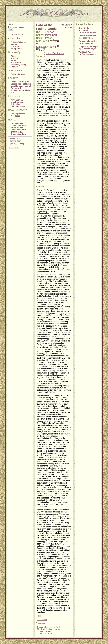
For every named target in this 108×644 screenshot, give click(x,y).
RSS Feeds (14, 144)
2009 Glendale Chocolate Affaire (18, 133)
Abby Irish (15, 104)
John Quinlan (17, 100)
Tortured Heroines (45, 634)
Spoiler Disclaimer (54, 53)
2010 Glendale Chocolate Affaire (18, 129)
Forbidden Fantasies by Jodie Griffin (88, 42)
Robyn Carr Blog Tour (20, 82)
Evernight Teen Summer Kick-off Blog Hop (21, 90)
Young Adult (16, 49)
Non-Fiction (16, 47)
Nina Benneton (17, 102)
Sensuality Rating (19, 65)
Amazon (68, 27)
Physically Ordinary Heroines (49, 629)
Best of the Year (18, 74)
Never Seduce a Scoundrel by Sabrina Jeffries (87, 30)
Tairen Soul (51, 35)
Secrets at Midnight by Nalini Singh (87, 37)
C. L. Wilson (47, 32)
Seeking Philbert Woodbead (18, 115)
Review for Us (17, 35)
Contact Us (14, 148)
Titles (13, 56)
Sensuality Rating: (46, 47)
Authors (14, 58)
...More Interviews (19, 106)
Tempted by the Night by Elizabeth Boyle (88, 48)
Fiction (14, 44)
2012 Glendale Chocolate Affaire (18, 124)
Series (13, 60)
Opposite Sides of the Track (49, 627)
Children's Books (18, 42)
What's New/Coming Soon (15, 140)
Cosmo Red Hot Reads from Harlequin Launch (21, 85)
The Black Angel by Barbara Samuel (87, 53)
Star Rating (16, 63)
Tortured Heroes (44, 631)
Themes (14, 67)
